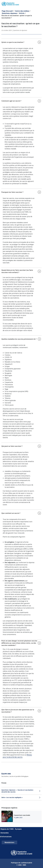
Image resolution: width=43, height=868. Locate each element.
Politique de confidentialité (22, 863)
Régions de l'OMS (7, 829)
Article (22, 13)
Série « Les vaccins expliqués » (12, 797)
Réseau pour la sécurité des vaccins (17, 756)
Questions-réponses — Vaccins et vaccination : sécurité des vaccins (18, 791)
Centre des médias (22, 11)
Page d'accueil (7, 11)
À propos (18, 829)
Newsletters (9, 842)
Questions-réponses (9, 13)
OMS (24, 865)
